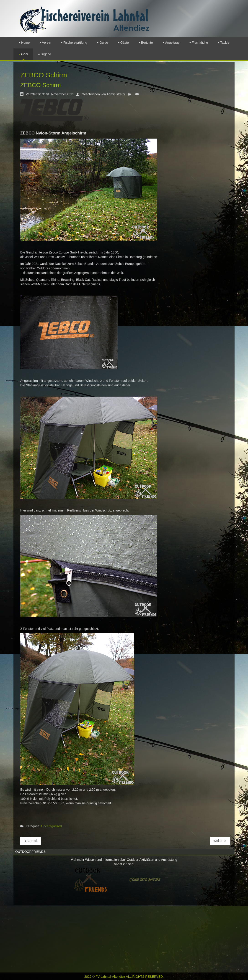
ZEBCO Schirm (41, 85)
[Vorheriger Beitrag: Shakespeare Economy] (31, 841)
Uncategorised (52, 826)
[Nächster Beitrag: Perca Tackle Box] (220, 841)
